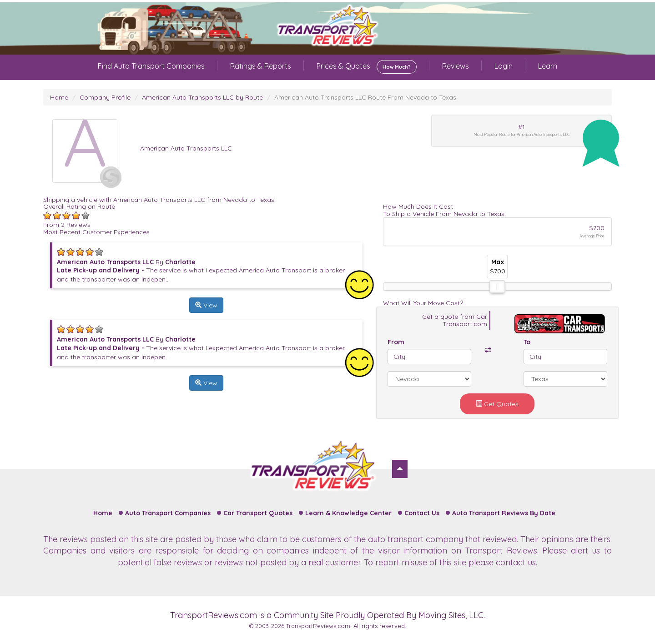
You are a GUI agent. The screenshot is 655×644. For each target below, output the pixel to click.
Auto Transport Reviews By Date (504, 513)
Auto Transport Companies (168, 513)
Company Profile (105, 97)
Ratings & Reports (261, 66)
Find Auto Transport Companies (151, 66)
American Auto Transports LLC (186, 148)
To (527, 342)
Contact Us (422, 513)
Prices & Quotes (367, 67)
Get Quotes (497, 404)
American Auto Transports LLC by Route (202, 97)
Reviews (456, 66)
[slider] (497, 287)
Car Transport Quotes (258, 513)
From (396, 342)
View (206, 305)
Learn (548, 66)
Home (59, 97)
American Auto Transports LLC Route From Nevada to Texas (365, 97)
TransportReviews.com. (319, 626)
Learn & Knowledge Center (348, 513)
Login (504, 66)
